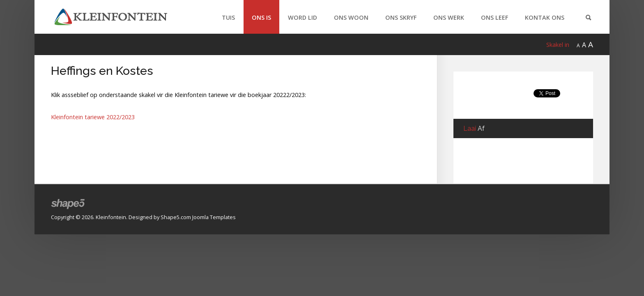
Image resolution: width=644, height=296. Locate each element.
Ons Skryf (401, 17)
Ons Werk (449, 17)
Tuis (228, 17)
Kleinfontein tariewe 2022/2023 (93, 117)
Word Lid (302, 17)
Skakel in (558, 45)
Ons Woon (351, 17)
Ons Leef (494, 17)
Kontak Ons (545, 17)
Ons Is (261, 17)
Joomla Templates (214, 217)
